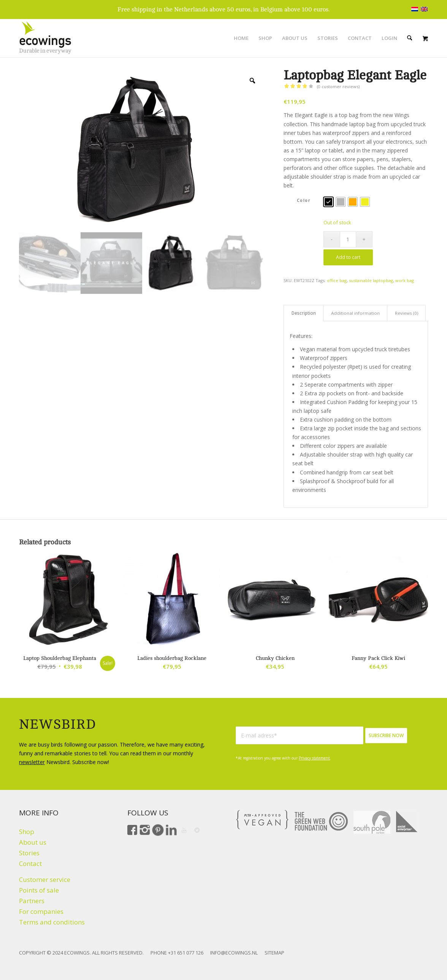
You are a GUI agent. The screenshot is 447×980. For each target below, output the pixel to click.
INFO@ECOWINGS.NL (234, 953)
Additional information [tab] (355, 313)
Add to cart (348, 257)
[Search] (410, 38)
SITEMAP (274, 953)
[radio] (328, 202)
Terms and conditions (52, 922)
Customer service (45, 879)
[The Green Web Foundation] (321, 821)
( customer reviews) (338, 86)
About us (33, 842)
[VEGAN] (262, 820)
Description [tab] (304, 313)
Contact (30, 863)
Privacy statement (314, 758)
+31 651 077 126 (186, 953)
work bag (405, 280)
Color (304, 200)
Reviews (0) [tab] (407, 313)
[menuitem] (241, 38)
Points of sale (39, 890)
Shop (27, 832)
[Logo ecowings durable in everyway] (45, 38)
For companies (41, 911)
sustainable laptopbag (371, 280)
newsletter (32, 762)
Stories (29, 853)
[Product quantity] (348, 239)
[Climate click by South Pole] (372, 822)
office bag (337, 280)
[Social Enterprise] (407, 821)
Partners (32, 901)
